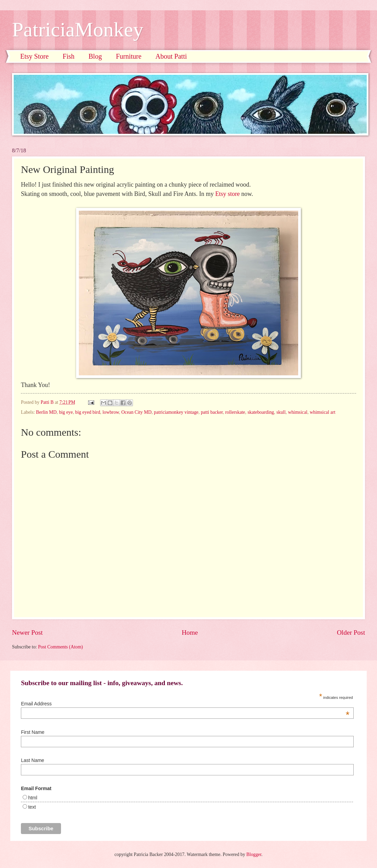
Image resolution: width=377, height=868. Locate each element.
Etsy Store (34, 56)
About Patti (171, 56)
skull (281, 412)
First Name (33, 732)
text (32, 807)
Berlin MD (46, 412)
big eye (66, 412)
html (33, 798)
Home (190, 632)
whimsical (298, 412)
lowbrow (111, 412)
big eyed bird (88, 412)
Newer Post (27, 632)
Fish (69, 56)
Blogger (254, 854)
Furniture (129, 56)
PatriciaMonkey (78, 30)
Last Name (33, 760)
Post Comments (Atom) (60, 647)
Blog (95, 56)
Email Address (185, 704)
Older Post (351, 632)
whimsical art (323, 412)
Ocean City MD (136, 412)
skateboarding (261, 412)
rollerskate (235, 412)
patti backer (212, 412)
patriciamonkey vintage (176, 412)
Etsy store (228, 194)
